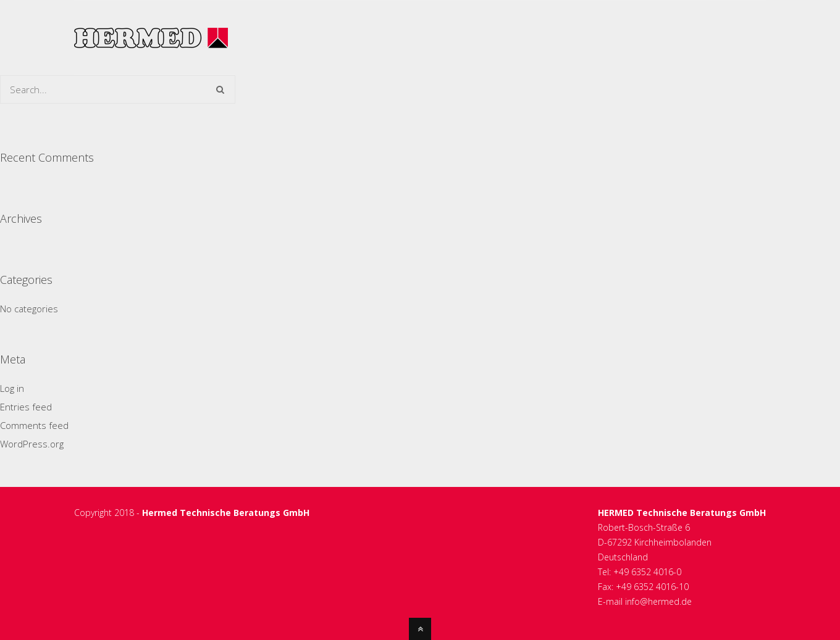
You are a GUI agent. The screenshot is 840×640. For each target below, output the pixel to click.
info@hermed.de (658, 601)
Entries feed (26, 407)
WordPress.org (32, 444)
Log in (12, 388)
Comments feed (34, 425)
